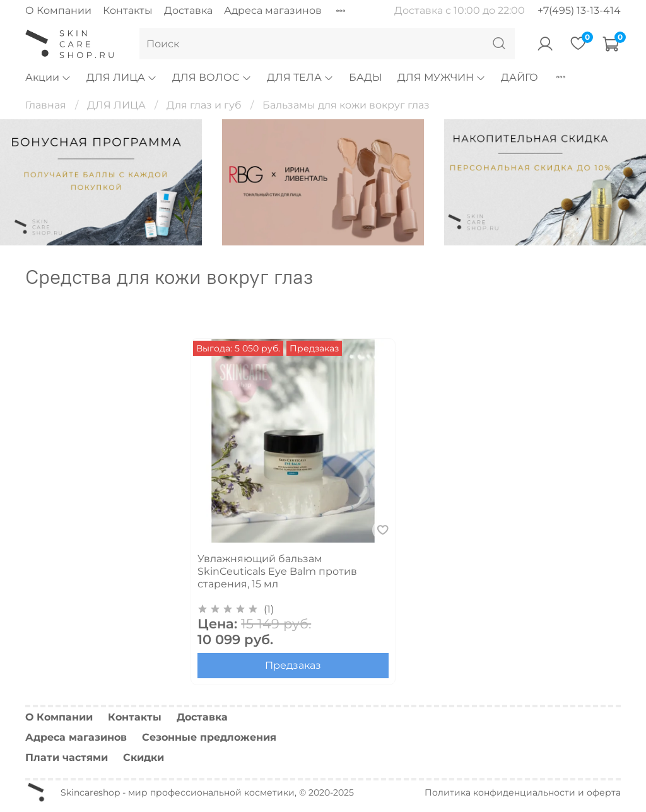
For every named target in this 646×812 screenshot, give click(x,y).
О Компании (58, 10)
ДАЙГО (520, 77)
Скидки (144, 757)
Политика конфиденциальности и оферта (523, 792)
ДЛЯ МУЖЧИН (442, 77)
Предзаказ (293, 665)
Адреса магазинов (273, 10)
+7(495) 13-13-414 (579, 10)
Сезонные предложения (209, 737)
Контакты (128, 10)
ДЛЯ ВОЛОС (212, 77)
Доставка (188, 10)
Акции (48, 77)
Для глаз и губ (204, 105)
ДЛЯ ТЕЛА (300, 77)
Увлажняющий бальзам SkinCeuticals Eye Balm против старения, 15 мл (277, 571)
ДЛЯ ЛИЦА (122, 77)
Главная (46, 105)
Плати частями (67, 757)
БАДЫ (366, 77)
